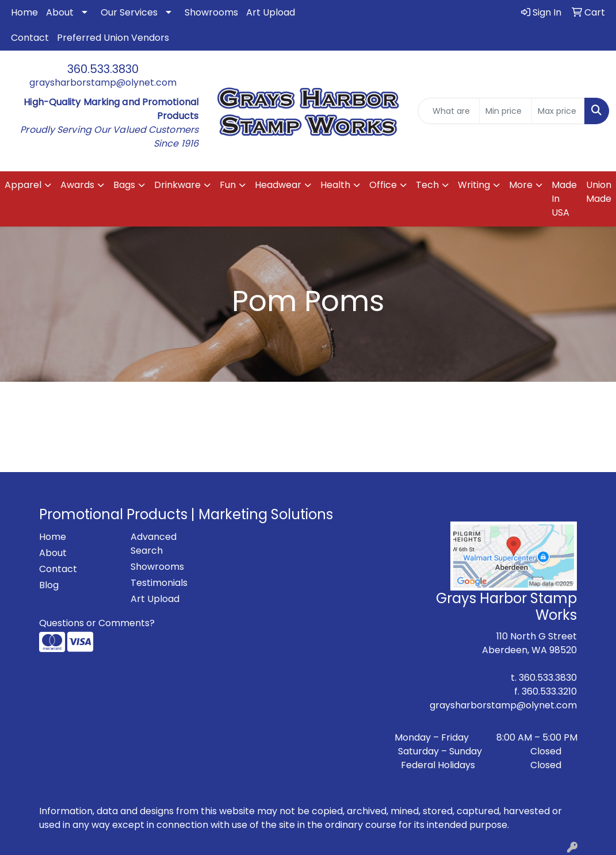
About (60, 12)
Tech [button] (427, 185)
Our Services (129, 12)
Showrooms (211, 12)
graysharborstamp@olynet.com (103, 83)
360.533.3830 (103, 69)
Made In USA (564, 199)
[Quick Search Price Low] (506, 111)
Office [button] (383, 185)
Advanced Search (154, 544)
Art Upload (271, 12)
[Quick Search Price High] (558, 111)
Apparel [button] (23, 185)
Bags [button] (124, 185)
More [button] (521, 185)
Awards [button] (77, 185)
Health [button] (335, 185)
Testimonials (159, 583)
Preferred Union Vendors (113, 38)
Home (24, 12)
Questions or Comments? (97, 623)
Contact (30, 38)
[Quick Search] (449, 111)
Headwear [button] (278, 185)
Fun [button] (228, 185)
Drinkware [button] (177, 185)
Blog (49, 585)
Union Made (599, 192)
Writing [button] (474, 185)
